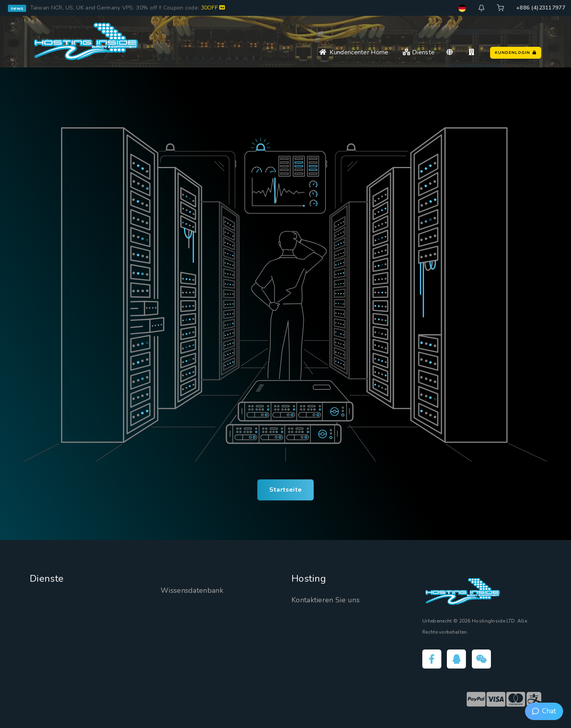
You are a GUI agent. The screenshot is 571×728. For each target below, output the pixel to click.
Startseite (285, 490)
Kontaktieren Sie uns (326, 600)
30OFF (213, 8)
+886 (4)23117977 (540, 8)
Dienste (419, 52)
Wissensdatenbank (192, 590)
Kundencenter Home (354, 52)
